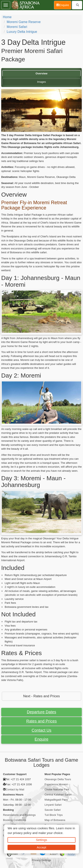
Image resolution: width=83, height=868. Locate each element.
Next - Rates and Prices (41, 696)
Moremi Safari (17, 27)
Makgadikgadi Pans (56, 800)
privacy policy (22, 833)
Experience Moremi (56, 784)
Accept (41, 847)
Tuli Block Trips (54, 815)
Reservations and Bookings (19, 815)
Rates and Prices (41, 721)
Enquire (42, 739)
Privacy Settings (41, 860)
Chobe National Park (57, 789)
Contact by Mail (15, 789)
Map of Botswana (55, 820)
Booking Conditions (15, 820)
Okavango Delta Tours (58, 779)
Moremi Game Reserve (24, 22)
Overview (41, 73)
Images (41, 82)
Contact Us (41, 730)
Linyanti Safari (53, 805)
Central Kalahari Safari (58, 795)
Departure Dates (41, 712)
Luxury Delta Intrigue (22, 32)
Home (7, 17)
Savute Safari (53, 810)
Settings (41, 840)
